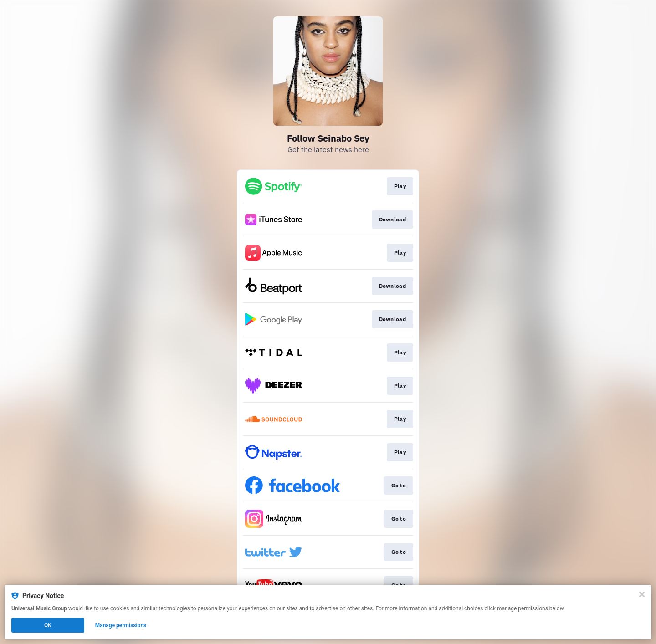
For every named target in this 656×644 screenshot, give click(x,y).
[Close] (642, 594)
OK (48, 625)
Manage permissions (121, 625)
